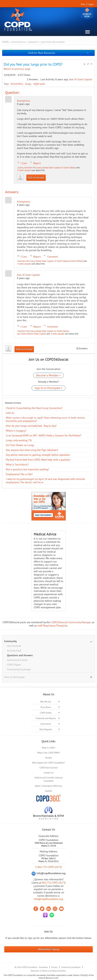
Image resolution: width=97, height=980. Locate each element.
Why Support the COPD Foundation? (48, 763)
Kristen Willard (76, 261)
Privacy (54, 967)
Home (6, 42)
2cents (20, 168)
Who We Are (46, 702)
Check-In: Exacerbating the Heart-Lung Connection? (34, 408)
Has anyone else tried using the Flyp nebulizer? (32, 450)
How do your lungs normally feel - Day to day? (31, 426)
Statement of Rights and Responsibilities (48, 971)
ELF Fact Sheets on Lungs (20, 445)
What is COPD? (49, 748)
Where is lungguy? (16, 431)
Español (48, 791)
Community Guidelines (71, 967)
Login (91, 4)
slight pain (39, 84)
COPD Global (46, 713)
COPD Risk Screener (49, 768)
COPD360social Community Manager (71, 622)
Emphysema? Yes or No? (19, 474)
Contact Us (49, 773)
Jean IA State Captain (81, 79)
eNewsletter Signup (49, 949)
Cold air (10, 413)
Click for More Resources (42, 53)
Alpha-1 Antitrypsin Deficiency (48, 786)
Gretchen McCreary (33, 168)
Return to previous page (17, 69)
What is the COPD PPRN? (49, 753)
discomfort (17, 84)
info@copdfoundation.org (48, 899)
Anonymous (24, 101)
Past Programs (46, 729)
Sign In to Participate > (48, 388)
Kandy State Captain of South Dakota (59, 168)
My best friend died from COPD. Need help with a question (38, 460)
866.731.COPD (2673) (54, 883)
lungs (28, 84)
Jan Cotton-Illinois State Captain (32, 334)
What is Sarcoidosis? (17, 464)
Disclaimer (43, 967)
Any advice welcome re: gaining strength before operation (38, 455)
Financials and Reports (46, 718)
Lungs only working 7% (19, 440)
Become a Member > (48, 375)
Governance (46, 724)
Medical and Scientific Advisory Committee (49, 779)
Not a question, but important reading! (27, 469)
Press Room (46, 707)
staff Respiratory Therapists (52, 626)
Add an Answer (36, 177)
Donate (87, 13)
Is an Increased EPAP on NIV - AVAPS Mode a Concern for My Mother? (44, 435)
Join (83, 4)
